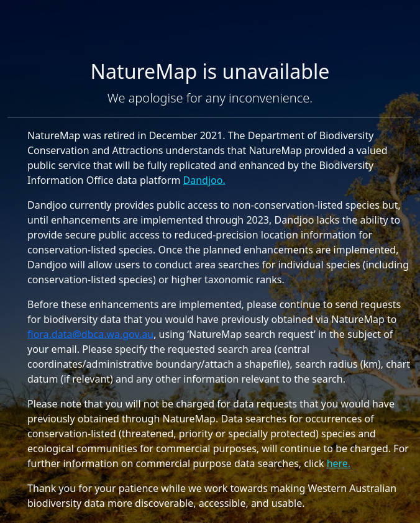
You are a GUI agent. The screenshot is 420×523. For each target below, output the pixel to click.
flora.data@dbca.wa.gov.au (90, 334)
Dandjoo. (204, 180)
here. (339, 463)
